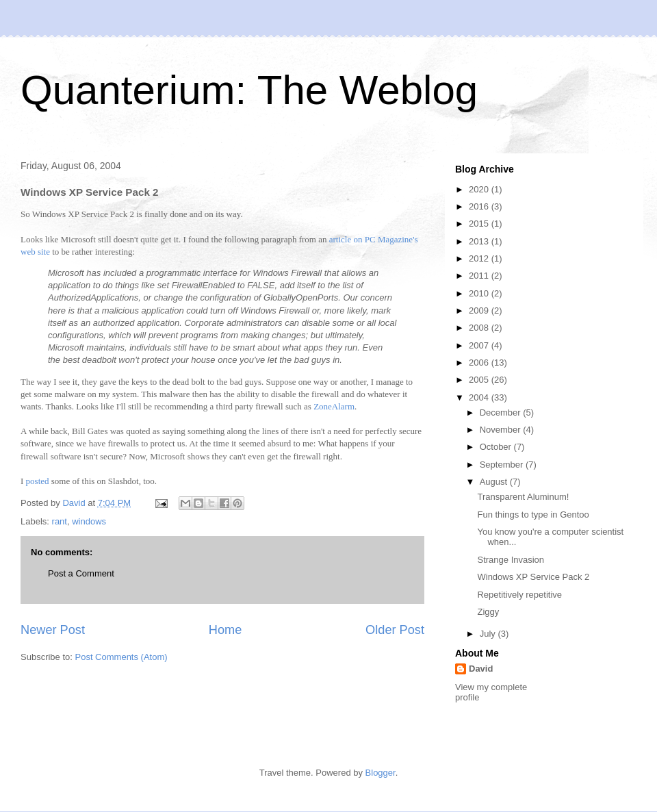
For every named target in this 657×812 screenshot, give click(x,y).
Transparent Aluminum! (523, 497)
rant (60, 521)
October (497, 447)
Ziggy (488, 612)
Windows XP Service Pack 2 (533, 577)
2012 (480, 258)
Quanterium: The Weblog (249, 90)
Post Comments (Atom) (121, 657)
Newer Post (53, 630)
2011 (480, 276)
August (495, 482)
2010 (480, 293)
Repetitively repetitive (519, 595)
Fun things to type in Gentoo (533, 515)
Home (226, 630)
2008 (480, 328)
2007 (480, 345)
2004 (480, 397)
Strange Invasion (511, 560)
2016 (480, 206)
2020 (480, 189)
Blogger (381, 773)
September (503, 465)
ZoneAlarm (334, 406)
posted (38, 481)
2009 (480, 310)
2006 (480, 363)
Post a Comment (81, 573)
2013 (480, 241)
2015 (480, 224)
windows (89, 521)
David (481, 669)
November (502, 430)
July (489, 634)
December (502, 413)
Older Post (395, 630)
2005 (480, 380)
